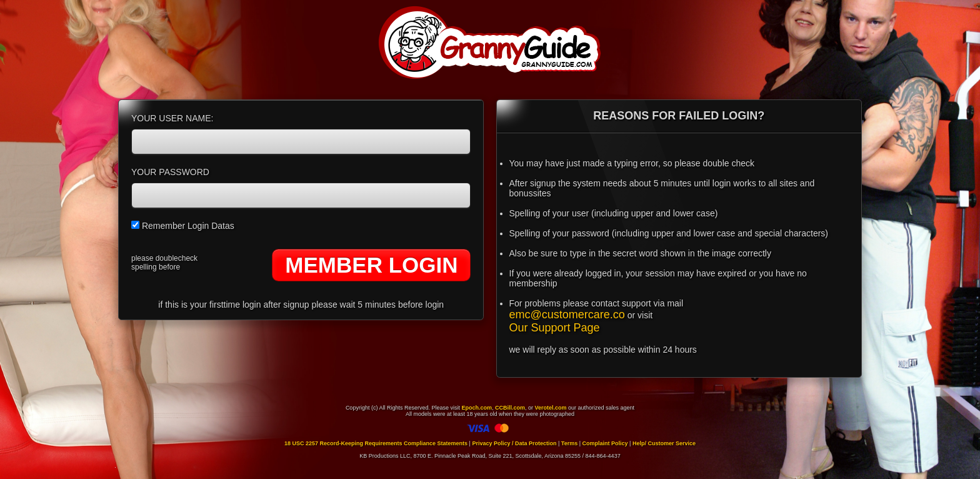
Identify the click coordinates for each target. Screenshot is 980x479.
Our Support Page (555, 328)
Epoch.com (477, 408)
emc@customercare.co (567, 315)
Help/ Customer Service (664, 443)
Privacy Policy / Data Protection (514, 443)
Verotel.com (551, 408)
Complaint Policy (605, 443)
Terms (569, 443)
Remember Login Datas (183, 226)
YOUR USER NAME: (172, 118)
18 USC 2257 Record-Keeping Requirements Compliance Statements (376, 443)
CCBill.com (510, 408)
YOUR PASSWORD (170, 172)
